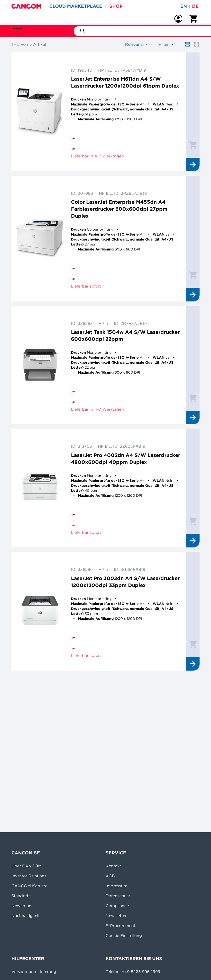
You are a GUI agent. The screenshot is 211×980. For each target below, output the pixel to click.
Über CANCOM (27, 866)
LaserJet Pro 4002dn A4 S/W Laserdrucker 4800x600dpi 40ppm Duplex (126, 459)
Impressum (116, 886)
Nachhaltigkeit (26, 916)
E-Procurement (120, 926)
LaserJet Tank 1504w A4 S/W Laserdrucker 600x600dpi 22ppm (125, 335)
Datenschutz (118, 896)
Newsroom (22, 906)
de (195, 6)
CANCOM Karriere (29, 886)
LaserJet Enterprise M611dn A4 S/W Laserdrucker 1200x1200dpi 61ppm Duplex (125, 82)
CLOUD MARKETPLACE (76, 6)
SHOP (116, 6)
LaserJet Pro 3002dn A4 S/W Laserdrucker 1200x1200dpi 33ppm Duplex (125, 582)
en (184, 6)
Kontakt (113, 866)
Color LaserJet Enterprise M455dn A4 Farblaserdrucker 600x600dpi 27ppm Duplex (119, 209)
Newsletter (116, 916)
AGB (110, 876)
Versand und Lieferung (34, 972)
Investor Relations (29, 876)
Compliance (117, 906)
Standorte (21, 896)
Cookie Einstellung (124, 935)
